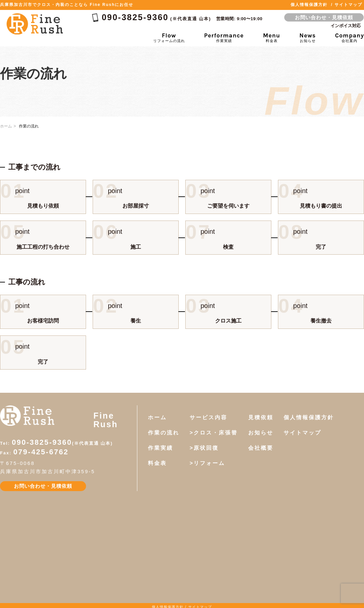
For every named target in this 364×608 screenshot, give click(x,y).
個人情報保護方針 (309, 5)
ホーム (6, 126)
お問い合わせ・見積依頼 (324, 17)
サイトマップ (348, 5)
